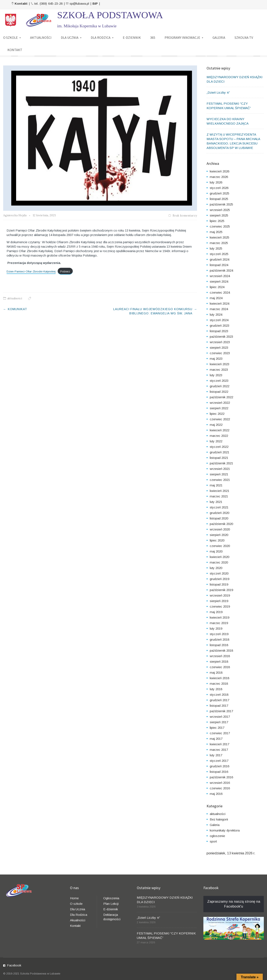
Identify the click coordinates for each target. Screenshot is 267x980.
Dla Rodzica (79, 915)
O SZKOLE (10, 37)
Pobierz (65, 271)
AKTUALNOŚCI (41, 37)
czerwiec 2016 (220, 788)
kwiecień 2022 (219, 430)
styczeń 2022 (219, 447)
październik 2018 (221, 650)
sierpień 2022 (219, 408)
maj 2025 (216, 232)
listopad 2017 (219, 706)
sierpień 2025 (219, 215)
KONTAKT (15, 50)
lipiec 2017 (217, 728)
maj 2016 (216, 794)
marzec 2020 (219, 562)
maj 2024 (216, 298)
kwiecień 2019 (219, 617)
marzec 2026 (219, 177)
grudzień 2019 (219, 579)
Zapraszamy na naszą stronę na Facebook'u (234, 904)
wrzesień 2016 (220, 783)
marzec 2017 (219, 750)
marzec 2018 (219, 684)
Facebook (14, 965)
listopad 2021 (219, 458)
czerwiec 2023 (220, 353)
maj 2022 (216, 425)
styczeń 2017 (219, 761)
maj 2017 (216, 739)
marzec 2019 (219, 623)
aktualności (15, 298)
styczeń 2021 (219, 507)
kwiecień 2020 (219, 557)
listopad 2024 (219, 265)
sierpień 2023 (219, 348)
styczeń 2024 (219, 320)
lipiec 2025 (217, 221)
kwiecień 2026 (219, 171)
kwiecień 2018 (219, 678)
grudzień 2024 (219, 259)
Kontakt (75, 926)
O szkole (76, 904)
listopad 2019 (219, 584)
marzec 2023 (219, 370)
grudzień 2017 (219, 700)
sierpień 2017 (219, 722)
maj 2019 (216, 612)
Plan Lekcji (111, 904)
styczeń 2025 (219, 254)
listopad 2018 (219, 645)
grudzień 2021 (219, 452)
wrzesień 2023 (220, 342)
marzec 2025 (219, 243)
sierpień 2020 (219, 535)
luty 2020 (216, 568)
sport (213, 841)
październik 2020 (221, 524)
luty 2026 (216, 182)
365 (153, 37)
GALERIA (219, 37)
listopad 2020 (219, 518)
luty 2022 (216, 441)
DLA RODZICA (101, 37)
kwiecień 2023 (219, 364)
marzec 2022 (219, 436)
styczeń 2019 (219, 634)
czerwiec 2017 (220, 733)
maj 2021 (216, 485)
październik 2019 (221, 590)
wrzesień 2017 (220, 717)
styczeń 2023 (219, 381)
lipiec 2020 (217, 540)
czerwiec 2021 (220, 480)
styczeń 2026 (219, 188)
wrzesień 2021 (220, 469)
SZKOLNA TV (244, 37)
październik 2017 (221, 711)
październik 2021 (221, 463)
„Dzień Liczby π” (218, 92)
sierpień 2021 (219, 474)
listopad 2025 (219, 199)
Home (74, 898)
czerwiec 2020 (220, 546)
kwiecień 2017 (219, 744)
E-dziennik (111, 909)
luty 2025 (216, 248)
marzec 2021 (219, 496)
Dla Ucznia (78, 909)
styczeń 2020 (219, 573)
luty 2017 (216, 755)
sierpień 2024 (219, 281)
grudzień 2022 (219, 386)
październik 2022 (221, 397)
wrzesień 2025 (220, 210)
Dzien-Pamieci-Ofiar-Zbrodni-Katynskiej (31, 271)
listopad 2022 (219, 392)
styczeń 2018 (219, 695)
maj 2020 (216, 551)
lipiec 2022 (217, 414)
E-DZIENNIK (132, 37)
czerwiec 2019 (220, 606)
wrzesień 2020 (220, 529)
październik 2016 (221, 777)
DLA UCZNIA (70, 37)
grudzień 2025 (219, 193)
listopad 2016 (219, 772)
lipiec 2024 (217, 287)
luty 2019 (216, 628)
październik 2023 (221, 337)
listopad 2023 (219, 331)
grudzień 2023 (219, 326)
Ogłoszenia (111, 898)
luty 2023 (216, 375)
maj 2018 (216, 673)
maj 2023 (216, 359)
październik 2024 (221, 270)
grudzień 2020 (219, 513)
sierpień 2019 (219, 601)
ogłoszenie (217, 836)
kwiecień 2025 (219, 237)
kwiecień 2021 (219, 491)
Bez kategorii (219, 819)
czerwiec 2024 (220, 292)
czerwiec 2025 (220, 226)
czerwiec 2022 (220, 419)
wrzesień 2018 (220, 656)
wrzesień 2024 (220, 276)
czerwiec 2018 (220, 667)
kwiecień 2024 (219, 303)
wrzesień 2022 (220, 403)
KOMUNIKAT (17, 309)
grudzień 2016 (219, 766)
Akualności (78, 920)
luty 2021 (216, 502)
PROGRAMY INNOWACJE (182, 37)
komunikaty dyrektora (225, 830)
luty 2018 (216, 689)
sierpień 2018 (219, 661)
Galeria (215, 825)
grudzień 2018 (219, 639)
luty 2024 (216, 314)
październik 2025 (221, 204)
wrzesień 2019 (220, 595)
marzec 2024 (219, 309)
